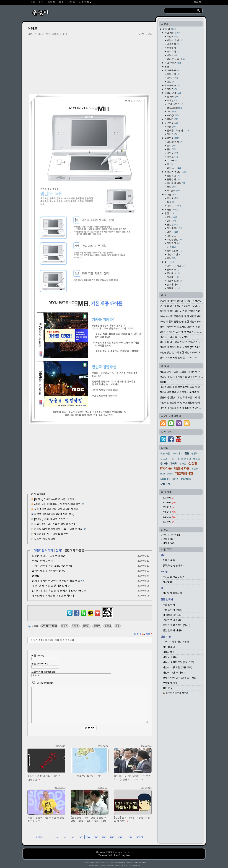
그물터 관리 (173, 93)
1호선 (172, 217)
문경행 (195, 469)
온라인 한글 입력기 (173, 620)
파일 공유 (174, 168)
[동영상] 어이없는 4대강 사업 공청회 (54, 499)
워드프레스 (172, 85)
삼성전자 (165, 484)
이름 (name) (45, 657)
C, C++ (172, 160)
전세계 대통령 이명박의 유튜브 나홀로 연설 (58, 529)
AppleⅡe (165, 479)
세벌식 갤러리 (170, 657)
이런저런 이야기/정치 (39, 34)
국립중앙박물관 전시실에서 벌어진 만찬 (56, 509)
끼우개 (172, 78)
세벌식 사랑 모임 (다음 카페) (177, 667)
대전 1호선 (174, 254)
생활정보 (173, 176)
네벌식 (172, 55)
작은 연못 (168, 688)
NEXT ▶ (140, 837)
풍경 (171, 202)
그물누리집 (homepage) (71, 674)
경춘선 (172, 232)
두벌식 (172, 37)
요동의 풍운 (169, 560)
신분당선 (173, 243)
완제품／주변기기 (178, 130)
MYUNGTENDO (49, 626)
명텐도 (33, 29)
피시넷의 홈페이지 (172, 593)
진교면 (164, 459)
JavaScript (174, 108)
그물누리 (171, 119)
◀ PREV (39, 837)
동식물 (172, 198)
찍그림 (170, 194)
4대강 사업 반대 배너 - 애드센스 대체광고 (57, 504)
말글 (169, 67)
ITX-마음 (166, 468)
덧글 (149, 634)
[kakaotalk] (90, 616)
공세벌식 (173, 44)
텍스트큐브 (172, 70)
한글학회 (167, 582)
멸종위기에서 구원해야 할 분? (51, 534)
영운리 (175, 479)
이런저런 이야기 (43, 550)
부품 (171, 127)
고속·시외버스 (176, 266)
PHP (171, 112)
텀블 (187, 453)
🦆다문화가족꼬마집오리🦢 (177, 693)
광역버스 (173, 270)
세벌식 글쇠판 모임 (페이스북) (178, 662)
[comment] (90, 705)
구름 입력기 (169, 605)
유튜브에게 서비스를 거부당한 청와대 (55, 524)
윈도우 (172, 153)
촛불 (117, 626)
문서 (171, 149)
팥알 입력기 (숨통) (172, 630)
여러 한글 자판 (176, 59)
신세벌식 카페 (170, 683)
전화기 (172, 134)
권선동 (197, 459)
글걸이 (111, 852)
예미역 (173, 463)
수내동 (164, 463)
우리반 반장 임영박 (45, 539)
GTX (171, 247)
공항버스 (173, 273)
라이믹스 (171, 89)
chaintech (186, 479)
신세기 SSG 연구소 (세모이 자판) (180, 678)
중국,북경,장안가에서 (174, 565)
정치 (58, 550)
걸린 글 (139, 634)
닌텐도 (75, 626)
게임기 (64, 626)
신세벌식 (173, 48)
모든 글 (169, 29)
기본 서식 (174, 459)
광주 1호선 (174, 251)
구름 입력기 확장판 (173, 610)
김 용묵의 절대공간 (173, 615)
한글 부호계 (173, 63)
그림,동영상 (175, 142)
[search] (181, 11)
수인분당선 (175, 239)
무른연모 (172, 138)
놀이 (171, 146)
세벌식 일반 (175, 40)
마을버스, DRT (176, 281)
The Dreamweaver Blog (115, 862)
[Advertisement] (90, 65)
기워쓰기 (173, 74)
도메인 (172, 100)
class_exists (166, 474)
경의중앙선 (175, 228)
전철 (169, 213)
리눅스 (172, 157)
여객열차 (171, 210)
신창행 (193, 463)
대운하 (86, 626)
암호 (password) (45, 665)
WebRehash (140, 862)
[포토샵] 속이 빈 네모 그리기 (50, 519)
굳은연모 (171, 123)
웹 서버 (173, 97)
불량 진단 (186, 459)
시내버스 (173, 277)
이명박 (108, 626)
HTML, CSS (175, 104)
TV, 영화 (173, 191)
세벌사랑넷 (168, 652)
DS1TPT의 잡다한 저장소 (176, 642)
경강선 (172, 225)
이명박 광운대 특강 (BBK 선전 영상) (54, 514)
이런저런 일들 (176, 183)
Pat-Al (137, 866)
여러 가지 (174, 206)
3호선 (171, 221)
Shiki (111, 866)
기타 (171, 258)
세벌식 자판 (182, 468)
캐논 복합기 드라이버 (171, 453)
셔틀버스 (173, 288)
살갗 (171, 82)
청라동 (183, 464)
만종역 (195, 453)
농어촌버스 (174, 284)
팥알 (150, 34)
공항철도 (173, 236)
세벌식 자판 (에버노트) (174, 672)
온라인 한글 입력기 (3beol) (176, 625)
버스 (169, 262)
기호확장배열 (184, 473)
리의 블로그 (169, 647)
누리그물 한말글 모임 (174, 577)
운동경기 (173, 179)
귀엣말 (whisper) (42, 683)
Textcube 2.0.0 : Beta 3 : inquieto (114, 855)
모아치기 (173, 51)
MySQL (173, 115)
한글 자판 (172, 33)
